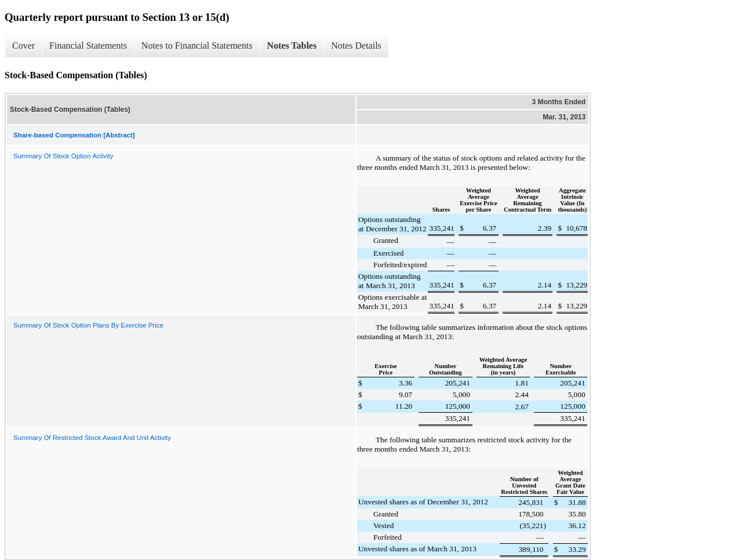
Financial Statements (88, 46)
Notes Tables (292, 46)
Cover (23, 46)
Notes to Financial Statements (197, 46)
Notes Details (356, 46)
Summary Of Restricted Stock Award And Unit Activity (92, 438)
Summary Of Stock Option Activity (63, 156)
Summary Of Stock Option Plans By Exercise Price (88, 325)
